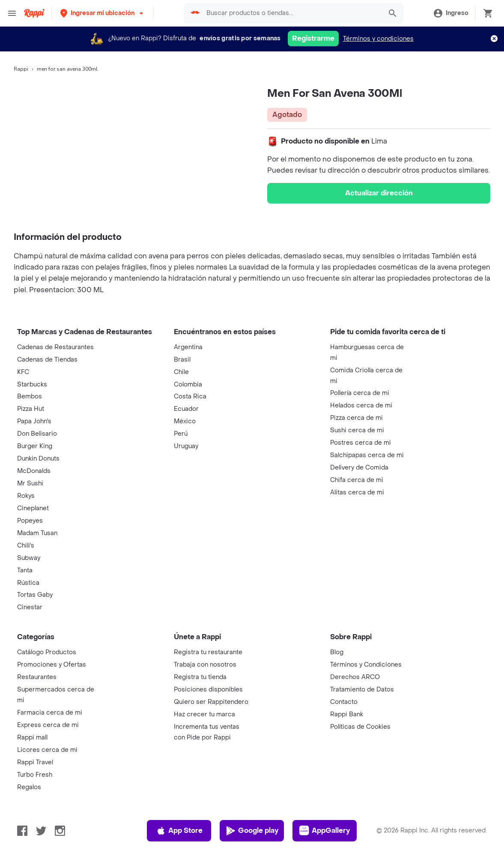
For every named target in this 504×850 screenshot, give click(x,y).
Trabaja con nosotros (205, 665)
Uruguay (186, 446)
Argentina (188, 347)
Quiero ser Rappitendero (211, 702)
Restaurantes (37, 677)
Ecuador (186, 409)
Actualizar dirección (379, 193)
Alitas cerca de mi (357, 492)
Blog (337, 652)
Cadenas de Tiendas (47, 360)
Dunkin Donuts (38, 459)
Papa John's (34, 421)
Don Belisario (37, 434)
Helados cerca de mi (361, 406)
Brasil (182, 360)
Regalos (29, 787)
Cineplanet (33, 508)
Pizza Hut (31, 409)
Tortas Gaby (35, 595)
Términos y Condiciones (366, 665)
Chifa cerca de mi (357, 480)
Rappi (21, 69)
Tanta (25, 570)
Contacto (344, 702)
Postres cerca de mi (361, 443)
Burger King (35, 446)
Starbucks (32, 385)
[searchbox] (292, 13)
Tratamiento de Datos (362, 690)
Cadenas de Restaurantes (55, 347)
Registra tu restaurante (208, 652)
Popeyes (30, 521)
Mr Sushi (30, 483)
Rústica (28, 583)
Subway (29, 558)
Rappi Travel (35, 762)
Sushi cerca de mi (357, 430)
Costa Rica (190, 397)
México (185, 421)
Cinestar (30, 607)
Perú (181, 434)
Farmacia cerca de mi (50, 713)
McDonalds (34, 471)
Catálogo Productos (47, 652)
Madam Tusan (37, 533)
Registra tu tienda (200, 677)
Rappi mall (32, 738)
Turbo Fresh (35, 775)
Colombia (188, 385)
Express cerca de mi (48, 725)
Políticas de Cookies (360, 727)
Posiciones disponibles (208, 690)
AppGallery (325, 831)
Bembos (30, 397)
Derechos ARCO (355, 677)
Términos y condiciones (378, 39)
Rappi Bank (347, 714)
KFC (23, 372)
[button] (103, 13)
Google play (252, 831)
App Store (179, 831)
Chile (181, 372)
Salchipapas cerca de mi (367, 455)
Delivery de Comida (359, 468)
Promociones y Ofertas (52, 665)
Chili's (26, 546)
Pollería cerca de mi (360, 393)
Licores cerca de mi (47, 750)
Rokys (26, 496)
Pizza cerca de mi (356, 418)
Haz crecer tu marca (204, 714)
